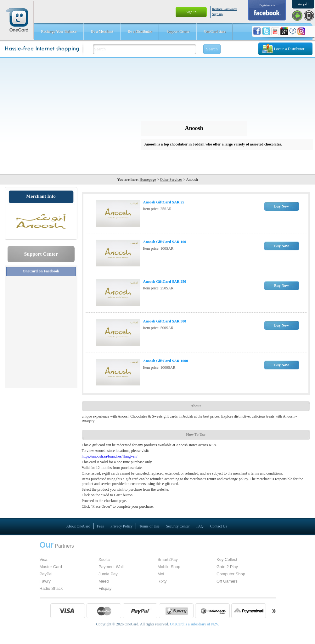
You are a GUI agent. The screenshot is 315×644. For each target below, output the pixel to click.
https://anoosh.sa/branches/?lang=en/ (110, 456)
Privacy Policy (121, 526)
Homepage (148, 180)
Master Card (51, 567)
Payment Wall (111, 567)
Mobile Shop (169, 567)
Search (212, 49)
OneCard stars (215, 31)
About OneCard (78, 526)
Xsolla (104, 559)
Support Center (178, 31)
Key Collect (227, 559)
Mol (161, 574)
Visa (44, 559)
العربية (303, 4)
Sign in (191, 12)
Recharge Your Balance (59, 31)
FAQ (200, 526)
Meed (104, 581)
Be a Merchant (102, 31)
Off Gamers (227, 581)
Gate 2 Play (227, 567)
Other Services (171, 180)
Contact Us (219, 526)
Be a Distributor (140, 31)
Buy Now (281, 206)
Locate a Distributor (289, 49)
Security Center (178, 526)
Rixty (162, 581)
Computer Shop (231, 574)
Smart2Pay (168, 559)
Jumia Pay (108, 574)
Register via (267, 5)
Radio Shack (51, 588)
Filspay (105, 588)
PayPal (46, 574)
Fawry (45, 581)
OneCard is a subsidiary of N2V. (194, 624)
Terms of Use (149, 526)
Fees (100, 526)
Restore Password (225, 9)
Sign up (217, 14)
